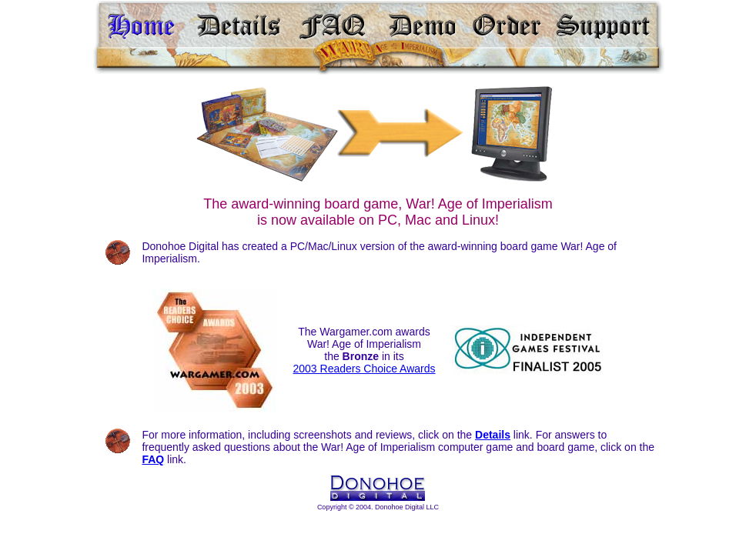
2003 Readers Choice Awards (365, 369)
